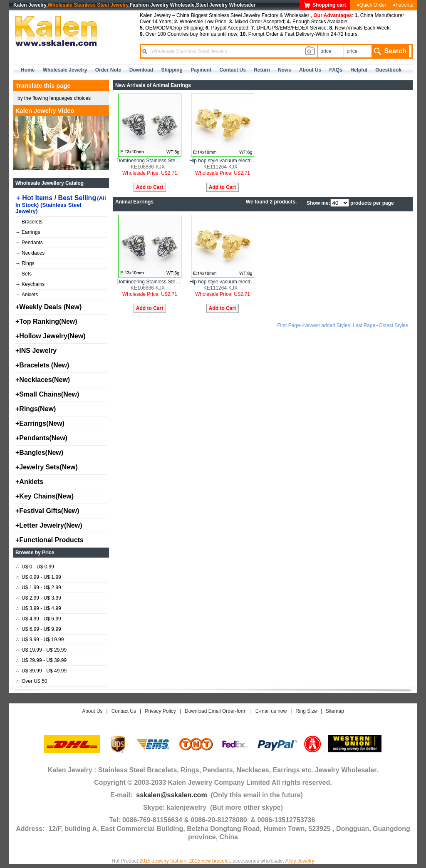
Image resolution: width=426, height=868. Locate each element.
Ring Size (306, 711)
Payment (201, 70)
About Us (92, 711)
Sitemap (335, 711)
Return (262, 70)
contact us (233, 70)
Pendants (30, 243)
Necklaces (30, 253)
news (284, 70)
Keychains (30, 284)
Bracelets (29, 222)
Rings (25, 263)
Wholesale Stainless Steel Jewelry (88, 5)
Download (141, 70)
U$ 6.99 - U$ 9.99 (39, 629)
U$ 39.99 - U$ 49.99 (41, 671)
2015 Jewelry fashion (163, 861)
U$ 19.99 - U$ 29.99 (41, 650)
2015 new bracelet (210, 861)
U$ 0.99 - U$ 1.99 (39, 577)
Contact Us (124, 711)
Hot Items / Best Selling (61, 204)
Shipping (172, 70)
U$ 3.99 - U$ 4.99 (39, 608)
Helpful (359, 70)
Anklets (27, 295)
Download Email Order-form (216, 711)
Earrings (28, 232)
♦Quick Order (372, 5)
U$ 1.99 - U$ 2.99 (39, 588)
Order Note (108, 70)
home (28, 70)
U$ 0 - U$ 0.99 (35, 567)
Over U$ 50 (32, 681)
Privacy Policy (160, 711)
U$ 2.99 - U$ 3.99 (39, 598)
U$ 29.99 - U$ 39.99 (41, 660)
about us (310, 70)
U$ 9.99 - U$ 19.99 (40, 640)
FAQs (336, 70)
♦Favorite (403, 5)
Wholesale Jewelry (65, 70)
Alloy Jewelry (300, 861)
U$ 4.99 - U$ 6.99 (39, 619)
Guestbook (388, 70)
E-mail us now (271, 711)
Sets (24, 274)
